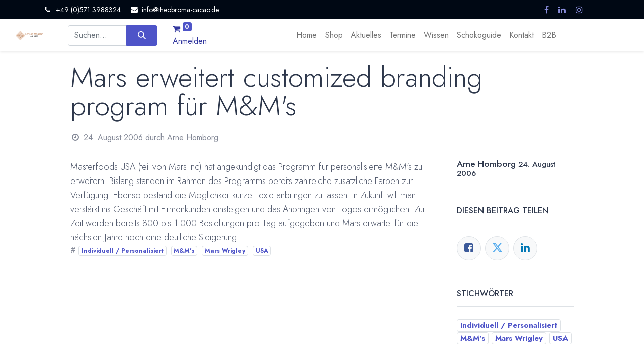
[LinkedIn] (525, 248)
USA (262, 251)
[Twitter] (497, 248)
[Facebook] (469, 248)
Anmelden (190, 41)
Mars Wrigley (225, 251)
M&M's (184, 251)
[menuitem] (307, 35)
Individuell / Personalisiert (123, 251)
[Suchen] (142, 35)
